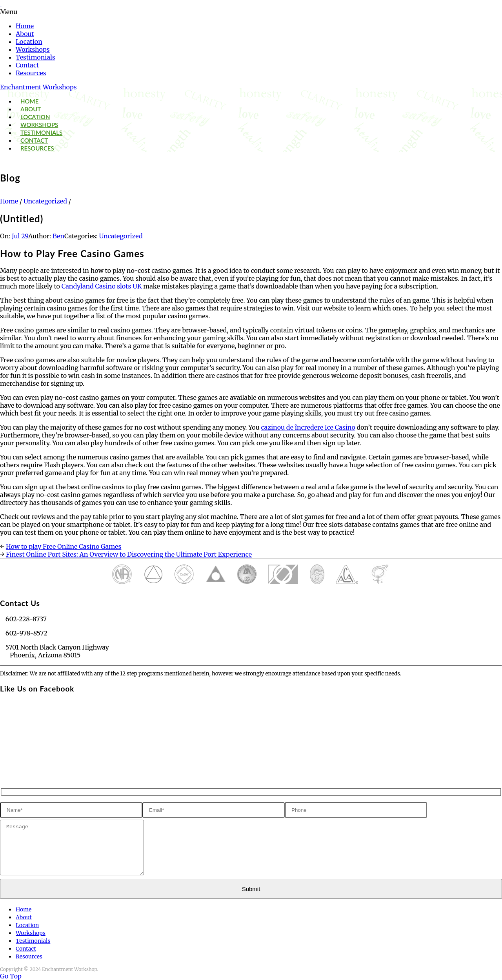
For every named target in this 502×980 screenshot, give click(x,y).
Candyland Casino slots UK (102, 286)
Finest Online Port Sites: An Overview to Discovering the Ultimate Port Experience (129, 554)
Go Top (11, 976)
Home (25, 26)
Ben (58, 236)
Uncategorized (45, 201)
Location (29, 42)
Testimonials (35, 57)
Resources (31, 73)
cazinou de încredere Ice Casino (308, 427)
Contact (27, 65)
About (25, 34)
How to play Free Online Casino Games (64, 546)
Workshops (33, 49)
